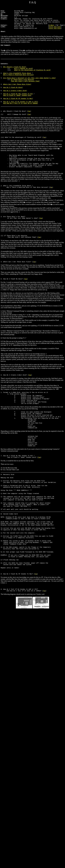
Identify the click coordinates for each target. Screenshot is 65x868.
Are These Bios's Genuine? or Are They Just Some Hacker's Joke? (29, 88)
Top (29, 129)
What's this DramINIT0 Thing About (17, 83)
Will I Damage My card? (24, 77)
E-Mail (51, 29)
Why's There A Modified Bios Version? (18, 85)
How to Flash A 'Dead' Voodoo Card (17, 110)
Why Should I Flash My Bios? (15, 75)
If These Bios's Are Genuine (22, 90)
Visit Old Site (55, 31)
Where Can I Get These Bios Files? (17, 96)
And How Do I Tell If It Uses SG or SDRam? (21, 119)
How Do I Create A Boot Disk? (15, 104)
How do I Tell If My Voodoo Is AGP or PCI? (21, 117)
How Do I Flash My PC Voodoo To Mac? (18, 114)
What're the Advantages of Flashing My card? (32, 79)
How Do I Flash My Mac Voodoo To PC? (18, 108)
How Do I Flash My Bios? (13, 100)
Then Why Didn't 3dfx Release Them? (25, 92)
